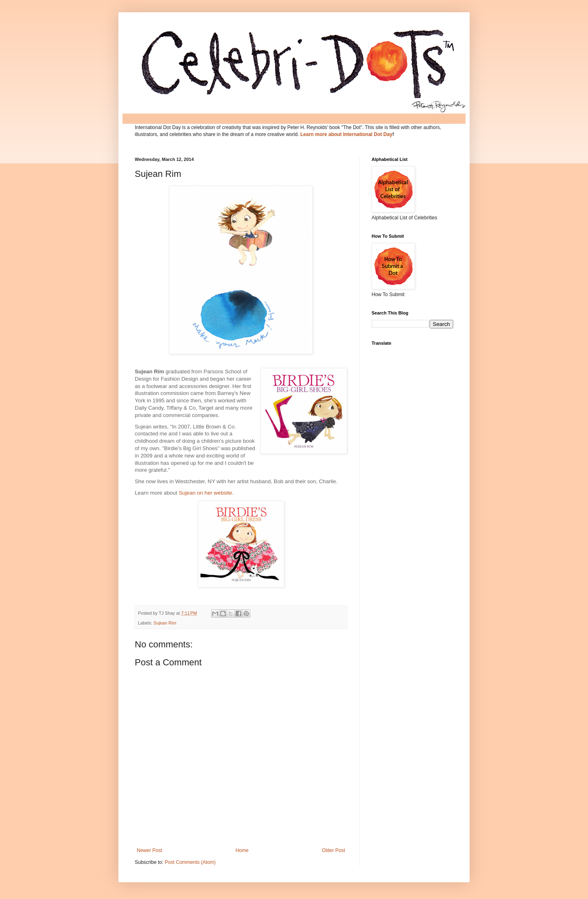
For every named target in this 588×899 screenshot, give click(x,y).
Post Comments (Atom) (190, 862)
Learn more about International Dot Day (346, 134)
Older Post (333, 850)
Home (242, 850)
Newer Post (149, 850)
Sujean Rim (165, 623)
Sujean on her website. (206, 493)
